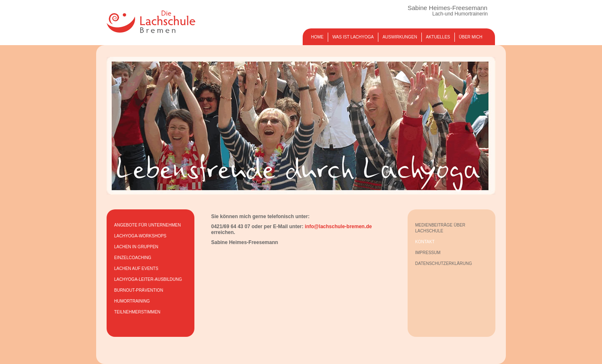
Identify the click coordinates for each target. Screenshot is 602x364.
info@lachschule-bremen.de (338, 227)
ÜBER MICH (471, 37)
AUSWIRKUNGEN (400, 37)
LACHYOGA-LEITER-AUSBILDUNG (148, 279)
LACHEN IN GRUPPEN (136, 247)
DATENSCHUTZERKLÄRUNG (444, 263)
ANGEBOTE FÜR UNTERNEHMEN (147, 225)
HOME (317, 37)
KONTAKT (425, 242)
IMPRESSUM (428, 253)
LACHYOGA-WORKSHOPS (140, 236)
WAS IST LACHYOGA (353, 37)
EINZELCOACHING (133, 258)
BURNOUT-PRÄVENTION (139, 290)
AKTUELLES (438, 37)
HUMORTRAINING (132, 301)
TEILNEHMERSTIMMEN (137, 312)
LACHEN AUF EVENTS (136, 269)
